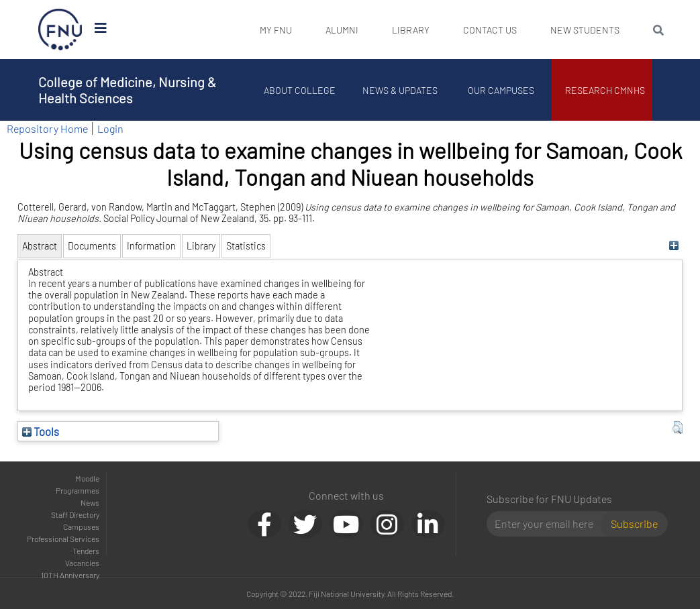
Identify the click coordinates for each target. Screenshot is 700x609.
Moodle (87, 478)
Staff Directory (75, 514)
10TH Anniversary (70, 575)
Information (151, 246)
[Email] (549, 524)
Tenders (86, 551)
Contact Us (490, 30)
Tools (41, 431)
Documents (92, 246)
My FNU (276, 30)
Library (411, 30)
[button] (678, 428)
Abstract (40, 246)
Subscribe (634, 523)
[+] (674, 246)
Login (110, 128)
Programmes (78, 490)
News (90, 502)
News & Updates (401, 90)
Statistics (246, 246)
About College (300, 90)
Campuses (81, 527)
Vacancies (82, 563)
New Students (585, 30)
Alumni (342, 30)
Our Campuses (501, 90)
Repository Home (47, 128)
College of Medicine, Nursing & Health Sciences (127, 90)
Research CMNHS (605, 90)
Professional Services (63, 539)
